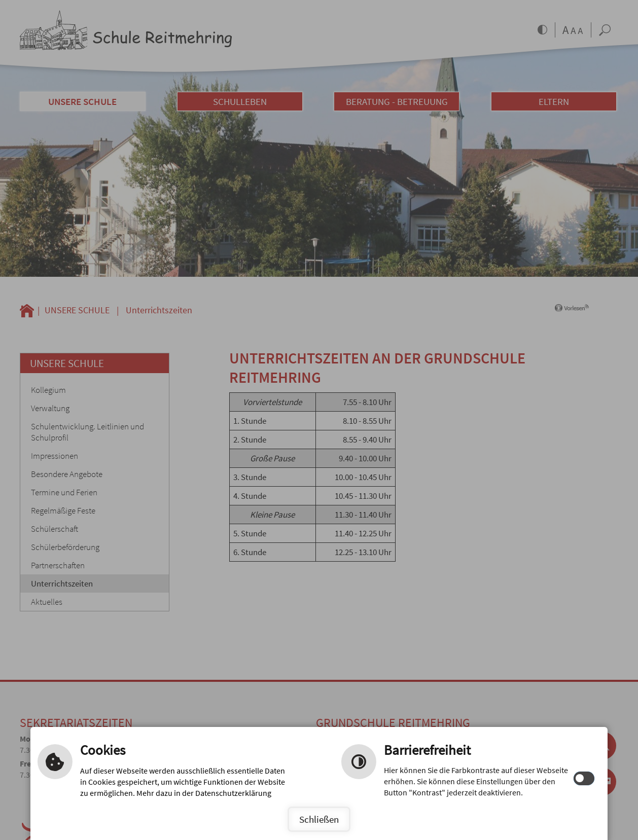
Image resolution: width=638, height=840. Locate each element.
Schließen (319, 819)
